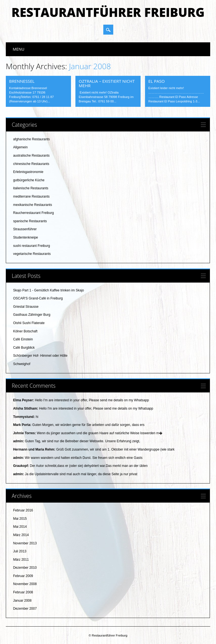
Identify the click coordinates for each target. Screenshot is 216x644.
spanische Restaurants (30, 221)
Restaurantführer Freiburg (108, 12)
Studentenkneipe (25, 237)
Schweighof (22, 364)
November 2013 (25, 543)
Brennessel (22, 81)
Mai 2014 (20, 527)
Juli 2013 (20, 551)
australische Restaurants (31, 156)
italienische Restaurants (31, 188)
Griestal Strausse (26, 307)
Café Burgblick (24, 348)
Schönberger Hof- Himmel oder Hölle (40, 356)
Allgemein (20, 147)
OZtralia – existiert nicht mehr (107, 83)
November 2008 (25, 584)
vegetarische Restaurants (32, 254)
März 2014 (21, 535)
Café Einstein (23, 339)
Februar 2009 (23, 576)
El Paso (156, 81)
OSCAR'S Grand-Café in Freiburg (38, 298)
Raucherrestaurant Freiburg (33, 213)
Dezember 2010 (25, 568)
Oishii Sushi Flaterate (29, 323)
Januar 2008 (22, 601)
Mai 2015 (20, 519)
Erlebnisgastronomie (28, 172)
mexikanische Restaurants (32, 205)
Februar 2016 (23, 510)
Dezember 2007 (25, 609)
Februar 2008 (23, 592)
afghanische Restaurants (31, 139)
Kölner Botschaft (25, 331)
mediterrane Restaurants (31, 196)
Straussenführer (25, 229)
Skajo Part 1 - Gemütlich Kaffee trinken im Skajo (48, 290)
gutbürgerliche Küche (29, 180)
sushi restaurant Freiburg (31, 246)
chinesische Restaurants (31, 164)
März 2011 (21, 560)
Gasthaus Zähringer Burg (32, 315)
